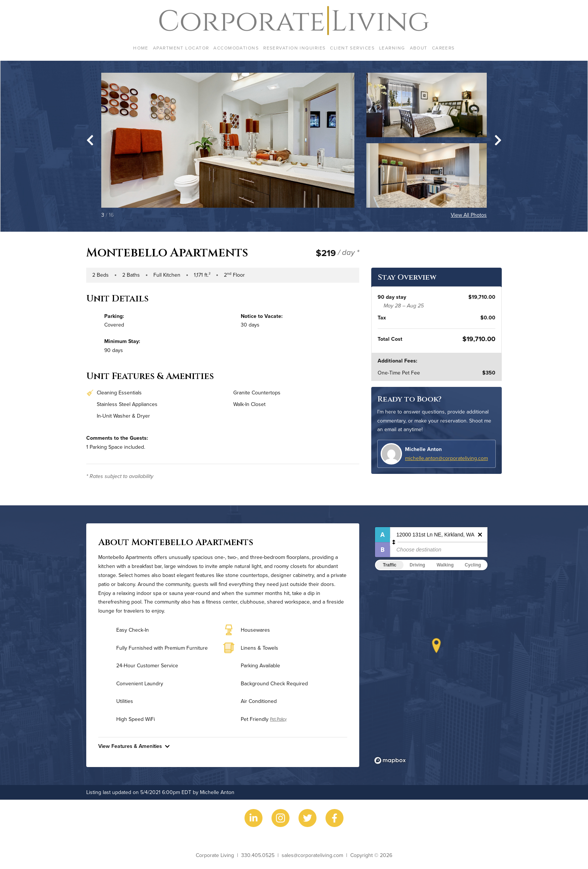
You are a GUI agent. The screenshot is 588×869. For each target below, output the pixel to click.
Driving (417, 565)
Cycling (473, 565)
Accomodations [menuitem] (236, 48)
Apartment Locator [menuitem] (181, 48)
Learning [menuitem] (392, 48)
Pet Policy (278, 719)
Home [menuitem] (141, 48)
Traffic (390, 565)
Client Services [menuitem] (352, 48)
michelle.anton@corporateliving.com (446, 458)
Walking (445, 565)
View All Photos (469, 215)
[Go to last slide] (90, 140)
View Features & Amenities (134, 746)
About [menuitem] (419, 48)
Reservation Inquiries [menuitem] (294, 48)
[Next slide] (498, 140)
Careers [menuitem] (443, 48)
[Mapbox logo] (390, 760)
